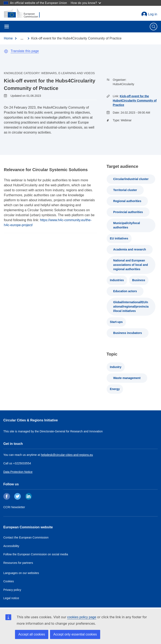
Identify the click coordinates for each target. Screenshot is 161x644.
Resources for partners (18, 563)
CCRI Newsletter (14, 507)
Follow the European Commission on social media (36, 554)
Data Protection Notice (18, 472)
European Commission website (28, 527)
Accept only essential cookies (75, 634)
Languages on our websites (21, 573)
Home (8, 38)
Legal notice (11, 598)
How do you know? (86, 3)
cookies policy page (82, 617)
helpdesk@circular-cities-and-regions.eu (67, 455)
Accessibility (11, 546)
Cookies (9, 581)
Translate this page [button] (25, 51)
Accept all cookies (32, 634)
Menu (7, 27)
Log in (153, 14)
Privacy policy (12, 590)
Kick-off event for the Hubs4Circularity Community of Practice (135, 101)
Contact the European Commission (26, 537)
